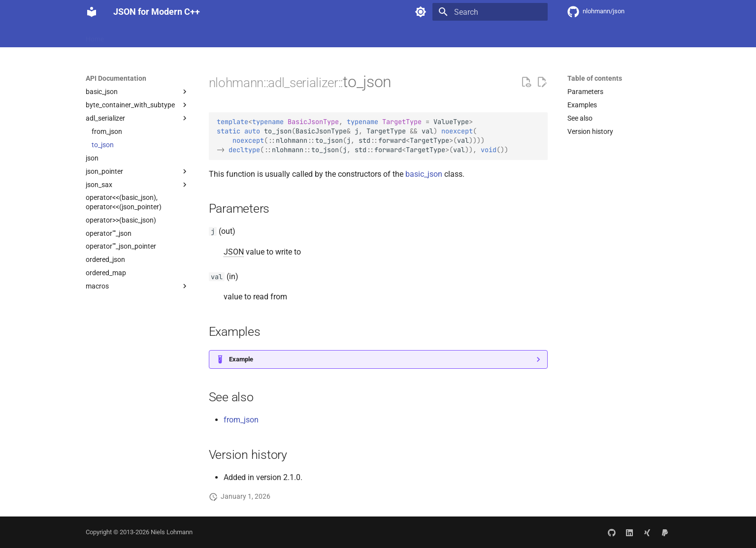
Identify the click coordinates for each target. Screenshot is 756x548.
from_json (241, 420)
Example (241, 359)
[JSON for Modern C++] (92, 12)
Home (95, 36)
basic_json (424, 174)
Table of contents (595, 78)
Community (290, 36)
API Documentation (230, 36)
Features (129, 36)
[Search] (490, 12)
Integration (172, 36)
